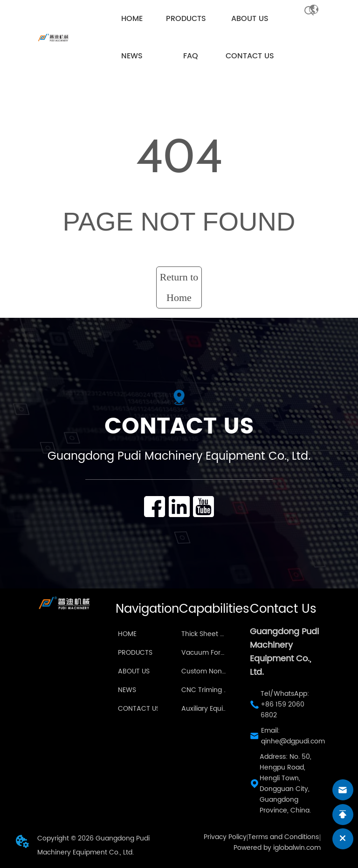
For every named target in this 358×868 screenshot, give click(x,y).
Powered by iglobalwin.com (277, 848)
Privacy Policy (225, 837)
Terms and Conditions (283, 837)
